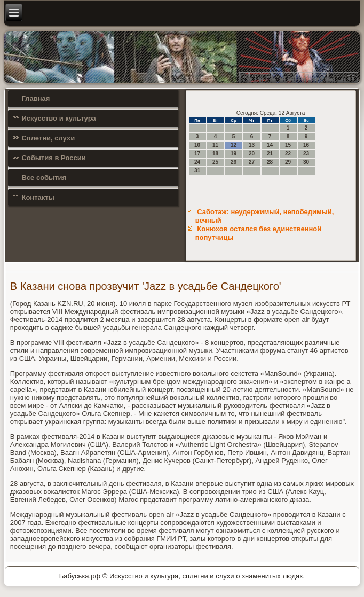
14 (270, 145)
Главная (35, 99)
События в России (53, 158)
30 (306, 162)
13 (252, 145)
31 (197, 171)
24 (197, 162)
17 (197, 154)
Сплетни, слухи (48, 138)
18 (215, 154)
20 (252, 154)
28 (270, 162)
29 (288, 162)
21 (270, 154)
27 (252, 162)
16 (306, 145)
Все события (44, 178)
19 (234, 154)
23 (306, 154)
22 (288, 154)
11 (215, 145)
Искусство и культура (58, 118)
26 (234, 162)
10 (197, 145)
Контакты (38, 197)
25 (215, 162)
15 (288, 145)
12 (234, 145)
